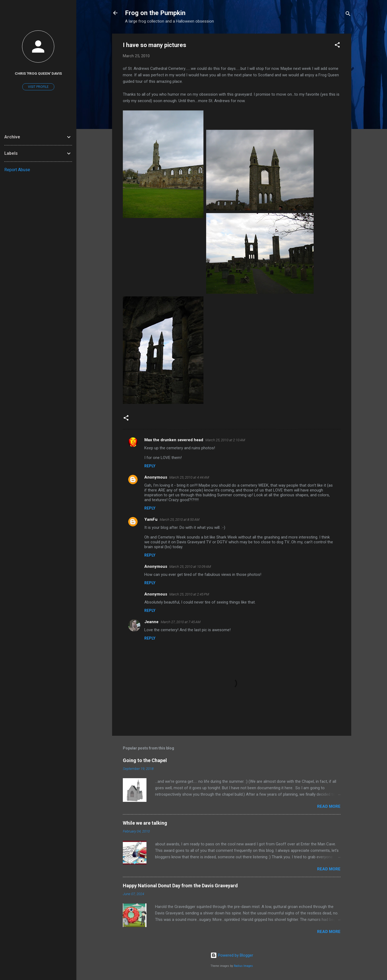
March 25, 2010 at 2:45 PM (189, 594)
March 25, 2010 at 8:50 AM (180, 520)
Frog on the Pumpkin (155, 13)
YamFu (151, 519)
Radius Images (243, 966)
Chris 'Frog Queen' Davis (38, 73)
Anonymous (156, 477)
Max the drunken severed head (174, 440)
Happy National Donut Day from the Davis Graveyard (180, 886)
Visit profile (38, 87)
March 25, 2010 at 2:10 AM (225, 440)
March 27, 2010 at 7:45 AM (181, 622)
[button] (337, 46)
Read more (329, 806)
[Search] (348, 15)
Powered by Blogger (232, 955)
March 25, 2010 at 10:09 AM (190, 567)
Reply (150, 466)
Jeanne (151, 622)
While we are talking (145, 823)
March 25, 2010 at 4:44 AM (189, 477)
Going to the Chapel (145, 760)
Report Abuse (17, 170)
